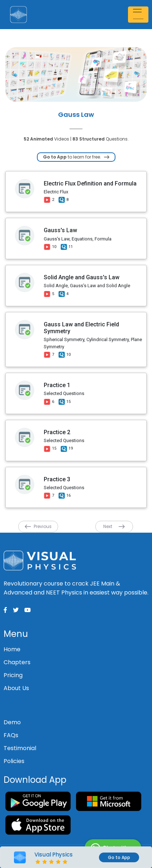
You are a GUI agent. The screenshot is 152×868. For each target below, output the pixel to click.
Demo (12, 722)
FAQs (11, 735)
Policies (14, 761)
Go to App (119, 857)
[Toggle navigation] (139, 15)
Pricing (13, 675)
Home (12, 649)
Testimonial (20, 748)
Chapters (17, 662)
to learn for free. (76, 157)
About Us (16, 688)
